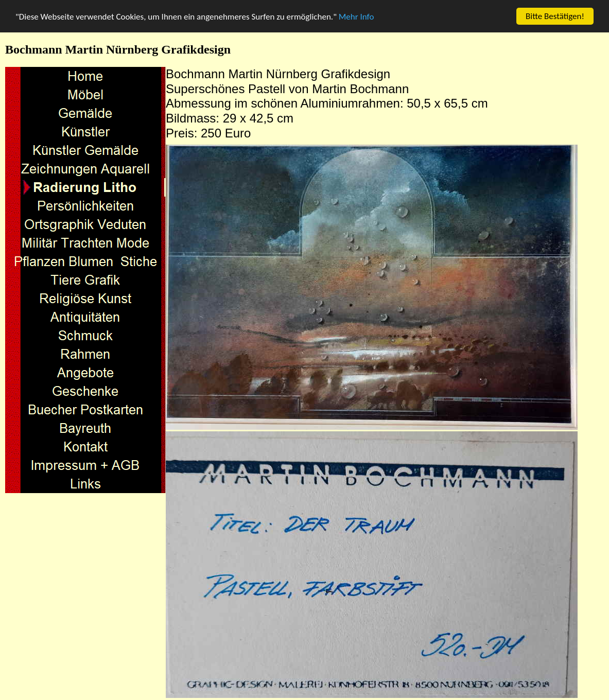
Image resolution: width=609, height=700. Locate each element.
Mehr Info (356, 16)
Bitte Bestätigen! (555, 16)
